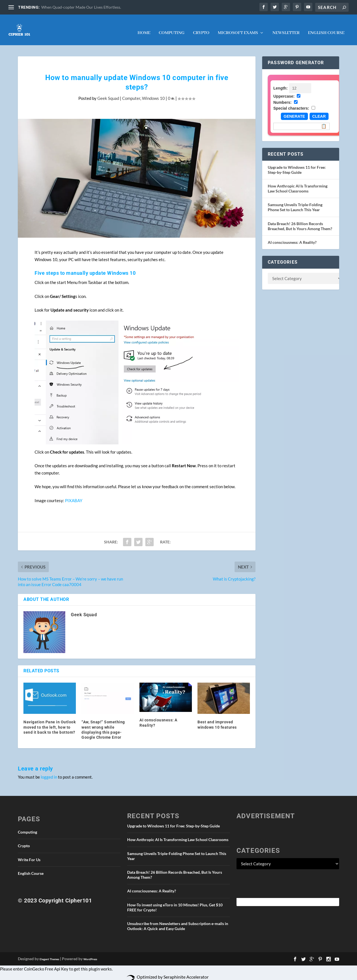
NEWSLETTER (286, 28)
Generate (294, 111)
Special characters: (291, 103)
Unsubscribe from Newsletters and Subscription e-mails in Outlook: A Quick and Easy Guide (178, 920)
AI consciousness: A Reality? (292, 237)
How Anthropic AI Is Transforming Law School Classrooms (298, 183)
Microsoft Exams (238, 28)
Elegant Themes (49, 953)
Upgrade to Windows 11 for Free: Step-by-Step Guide (297, 164)
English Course (326, 28)
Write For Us (29, 854)
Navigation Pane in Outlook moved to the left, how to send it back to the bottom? (50, 721)
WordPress (90, 953)
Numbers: (282, 97)
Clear (319, 111)
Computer (131, 93)
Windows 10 (153, 93)
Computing (172, 28)
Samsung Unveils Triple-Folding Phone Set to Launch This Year (295, 202)
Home (144, 28)
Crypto (201, 28)
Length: (280, 83)
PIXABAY (74, 495)
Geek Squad (108, 93)
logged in (49, 771)
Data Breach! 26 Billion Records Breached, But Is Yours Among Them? (300, 221)
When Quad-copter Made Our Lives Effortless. (81, 7)
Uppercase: (284, 91)
